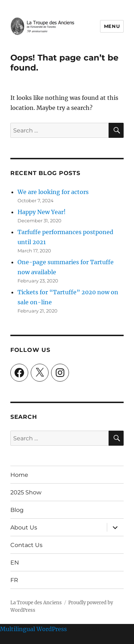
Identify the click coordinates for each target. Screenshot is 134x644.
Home (19, 475)
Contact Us (26, 545)
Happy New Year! (42, 212)
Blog (17, 510)
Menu (112, 26)
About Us (24, 527)
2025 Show (26, 492)
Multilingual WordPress (33, 629)
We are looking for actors (53, 192)
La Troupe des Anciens (36, 603)
